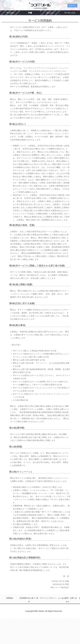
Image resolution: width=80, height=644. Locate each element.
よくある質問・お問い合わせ (67, 600)
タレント (50, 13)
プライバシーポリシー (48, 598)
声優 (30, 13)
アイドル (10, 13)
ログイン (72, 6)
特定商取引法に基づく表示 (29, 600)
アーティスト (70, 13)
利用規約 (10, 598)
